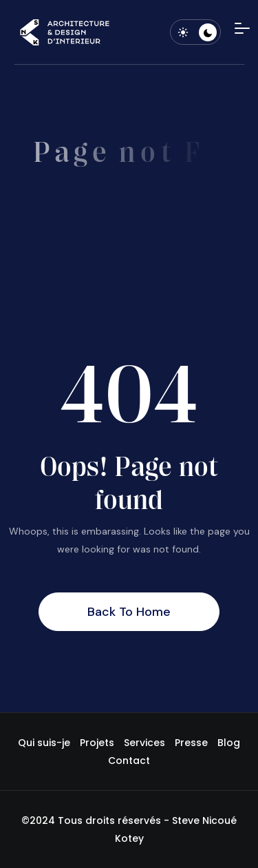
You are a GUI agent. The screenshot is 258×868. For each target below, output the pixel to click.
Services (144, 743)
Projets (97, 743)
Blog (229, 743)
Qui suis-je (44, 743)
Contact (129, 761)
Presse (191, 743)
